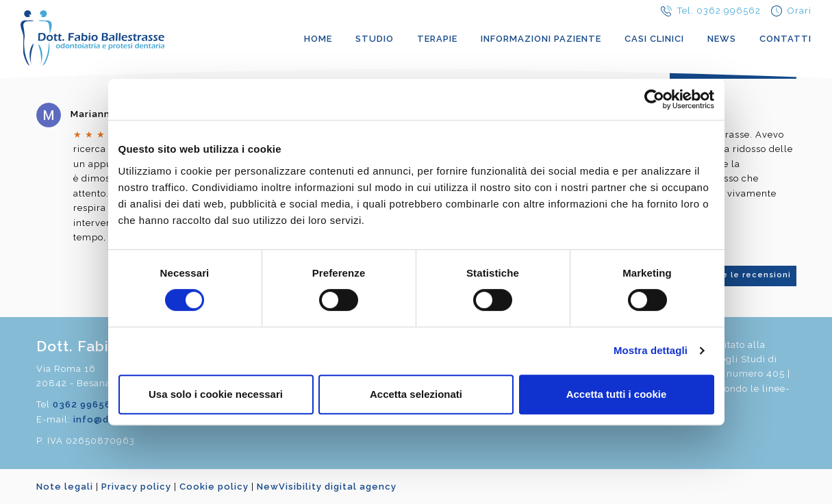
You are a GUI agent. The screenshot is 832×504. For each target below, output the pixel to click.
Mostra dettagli (651, 350)
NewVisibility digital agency (327, 487)
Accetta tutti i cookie (617, 394)
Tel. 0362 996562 (719, 11)
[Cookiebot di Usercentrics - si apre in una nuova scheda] (654, 99)
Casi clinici (654, 39)
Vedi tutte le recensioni (738, 275)
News (722, 39)
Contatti (785, 39)
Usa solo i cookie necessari (216, 394)
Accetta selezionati (416, 394)
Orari (799, 11)
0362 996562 (85, 404)
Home (318, 39)
